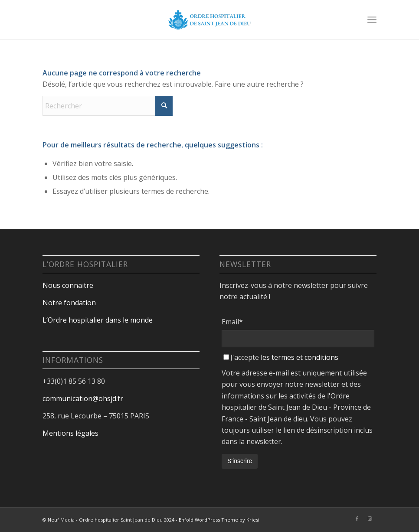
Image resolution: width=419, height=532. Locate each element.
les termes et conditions (300, 357)
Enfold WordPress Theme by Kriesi (219, 520)
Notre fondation (70, 303)
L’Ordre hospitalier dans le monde (98, 320)
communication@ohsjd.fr (83, 398)
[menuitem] (372, 20)
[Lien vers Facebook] (357, 519)
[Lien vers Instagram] (370, 519)
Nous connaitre (68, 285)
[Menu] (372, 20)
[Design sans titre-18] (209, 20)
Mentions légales (70, 433)
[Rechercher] (108, 106)
